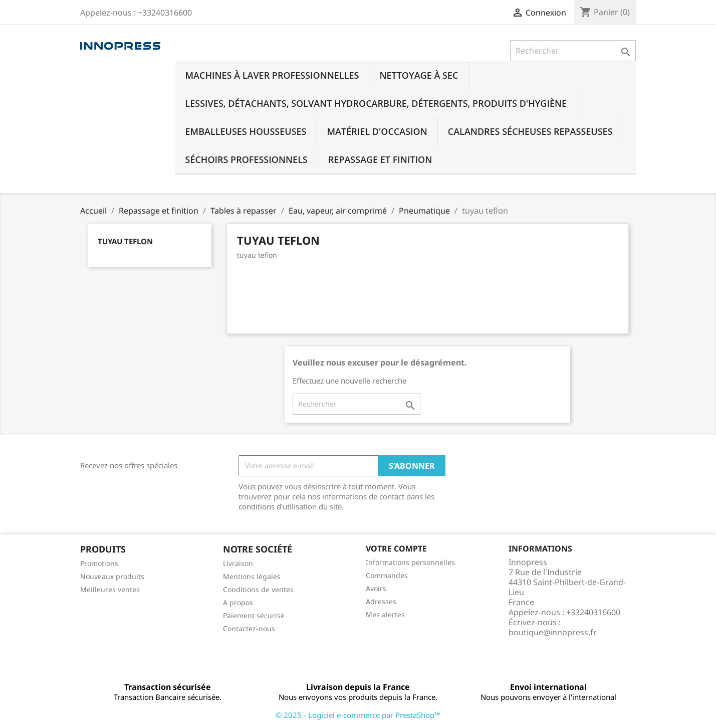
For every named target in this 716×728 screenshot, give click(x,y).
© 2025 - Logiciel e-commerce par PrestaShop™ (358, 715)
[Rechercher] (573, 51)
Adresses (381, 601)
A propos (238, 602)
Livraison (238, 563)
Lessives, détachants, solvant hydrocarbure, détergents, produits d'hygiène (376, 103)
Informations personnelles (410, 562)
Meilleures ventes (110, 589)
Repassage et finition (380, 159)
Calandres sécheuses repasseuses (530, 131)
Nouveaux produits (112, 576)
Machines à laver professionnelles (272, 75)
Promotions (99, 563)
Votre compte (396, 549)
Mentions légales (252, 576)
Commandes (387, 575)
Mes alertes (385, 614)
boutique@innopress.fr (553, 632)
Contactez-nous (249, 628)
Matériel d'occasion (377, 131)
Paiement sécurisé (254, 615)
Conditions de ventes (258, 589)
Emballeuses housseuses (246, 131)
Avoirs (376, 588)
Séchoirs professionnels (247, 159)
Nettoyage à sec (419, 75)
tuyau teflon (125, 241)
